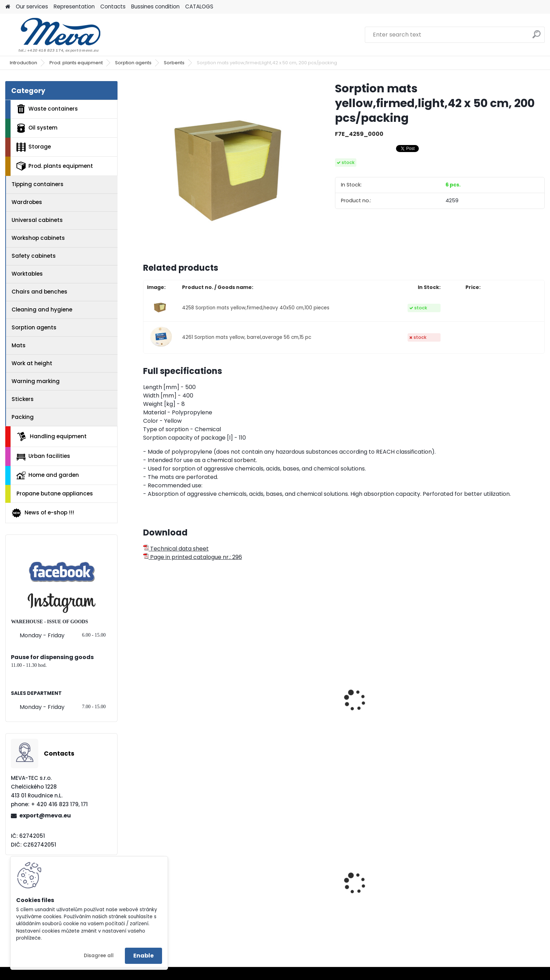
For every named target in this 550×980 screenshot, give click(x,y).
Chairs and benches (39, 292)
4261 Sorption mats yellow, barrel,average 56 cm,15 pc (247, 337)
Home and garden (48, 475)
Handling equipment (52, 436)
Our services (32, 6)
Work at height (32, 363)
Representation (74, 6)
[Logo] (53, 35)
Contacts (113, 6)
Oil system (37, 128)
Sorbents (174, 63)
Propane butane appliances (55, 494)
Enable (143, 956)
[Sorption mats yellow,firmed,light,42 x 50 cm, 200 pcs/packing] (228, 166)
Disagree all (99, 956)
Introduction (24, 63)
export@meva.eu (45, 815)
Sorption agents (133, 63)
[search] (536, 37)
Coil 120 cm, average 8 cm (184, 685)
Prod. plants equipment (76, 63)
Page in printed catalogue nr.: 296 (193, 557)
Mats (19, 345)
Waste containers (47, 109)
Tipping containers (38, 184)
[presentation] (146, 692)
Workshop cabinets (38, 238)
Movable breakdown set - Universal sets (488, 744)
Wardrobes (27, 202)
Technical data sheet (176, 549)
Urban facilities (43, 456)
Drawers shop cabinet (483, 890)
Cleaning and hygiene (42, 310)
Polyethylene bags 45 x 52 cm (189, 902)
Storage (34, 147)
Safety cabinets (34, 256)
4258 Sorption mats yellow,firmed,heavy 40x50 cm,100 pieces (256, 308)
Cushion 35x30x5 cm (380, 685)
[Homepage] (8, 7)
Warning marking (36, 381)
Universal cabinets (37, 220)
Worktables (27, 274)
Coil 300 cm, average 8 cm (287, 685)
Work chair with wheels (281, 902)
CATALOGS (199, 6)
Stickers (23, 399)
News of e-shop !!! (43, 513)
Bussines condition (155, 6)
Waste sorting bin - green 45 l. (393, 902)
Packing (23, 417)
